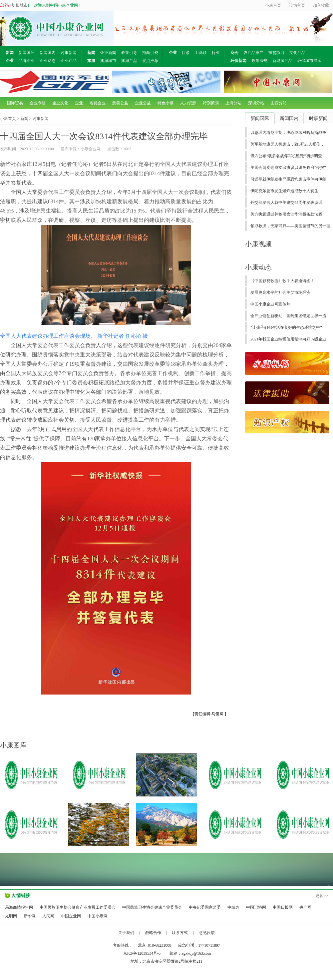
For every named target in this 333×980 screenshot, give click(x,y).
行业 (216, 53)
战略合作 (153, 933)
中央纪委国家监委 (205, 907)
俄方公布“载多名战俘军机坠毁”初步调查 (286, 156)
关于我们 (126, 933)
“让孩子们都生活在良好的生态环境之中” (286, 327)
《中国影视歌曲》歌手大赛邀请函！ (282, 281)
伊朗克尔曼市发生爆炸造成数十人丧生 (284, 191)
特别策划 (211, 103)
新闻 (24, 119)
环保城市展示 (309, 61)
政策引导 (129, 53)
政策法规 (259, 61)
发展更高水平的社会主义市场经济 (280, 292)
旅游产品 (129, 61)
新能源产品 (282, 61)
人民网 (48, 916)
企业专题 (38, 103)
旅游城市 (108, 61)
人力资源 (188, 103)
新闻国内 (48, 53)
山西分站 (279, 103)
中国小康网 (98, 916)
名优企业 (98, 103)
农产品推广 (253, 53)
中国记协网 (256, 907)
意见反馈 (207, 933)
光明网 (11, 916)
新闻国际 (27, 53)
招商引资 (150, 53)
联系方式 (180, 933)
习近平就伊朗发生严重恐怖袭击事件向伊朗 (288, 179)
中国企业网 (71, 916)
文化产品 (297, 53)
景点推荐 (150, 61)
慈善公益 (120, 103)
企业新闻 (108, 53)
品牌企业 (27, 61)
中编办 (233, 907)
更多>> (322, 896)
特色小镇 (166, 103)
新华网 (30, 916)
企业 (79, 103)
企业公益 (143, 103)
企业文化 (60, 103)
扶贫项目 (276, 53)
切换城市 (20, 5)
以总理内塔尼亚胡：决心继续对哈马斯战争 (288, 133)
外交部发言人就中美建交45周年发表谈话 (286, 203)
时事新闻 (69, 53)
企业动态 (48, 61)
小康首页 (8, 119)
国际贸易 (15, 103)
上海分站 (233, 103)
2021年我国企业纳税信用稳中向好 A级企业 (288, 339)
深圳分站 (256, 103)
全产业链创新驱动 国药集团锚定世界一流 (288, 316)
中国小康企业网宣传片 (270, 304)
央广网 (305, 907)
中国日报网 (283, 907)
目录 (186, 53)
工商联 (201, 53)
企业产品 (69, 61)
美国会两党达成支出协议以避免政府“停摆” (288, 168)
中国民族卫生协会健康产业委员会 (152, 907)
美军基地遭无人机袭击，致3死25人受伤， (287, 144)
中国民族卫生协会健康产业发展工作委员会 (78, 907)
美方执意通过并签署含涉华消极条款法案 (286, 214)
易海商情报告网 (19, 907)
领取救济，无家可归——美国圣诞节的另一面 (290, 226)
